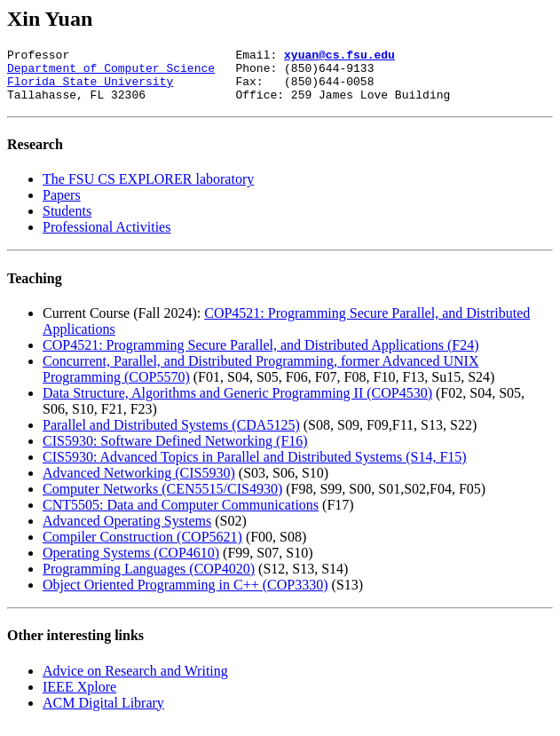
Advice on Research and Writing (135, 681)
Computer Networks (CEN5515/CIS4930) (162, 499)
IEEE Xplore (79, 697)
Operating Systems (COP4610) (131, 563)
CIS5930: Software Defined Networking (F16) (175, 451)
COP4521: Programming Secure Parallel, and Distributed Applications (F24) (261, 356)
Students (67, 222)
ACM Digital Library (103, 713)
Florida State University (90, 89)
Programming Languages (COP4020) (149, 579)
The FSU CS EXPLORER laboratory (148, 190)
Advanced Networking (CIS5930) (139, 483)
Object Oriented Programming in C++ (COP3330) (185, 595)
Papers (62, 206)
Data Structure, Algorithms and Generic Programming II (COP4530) (237, 404)
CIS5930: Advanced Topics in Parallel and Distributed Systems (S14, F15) (255, 467)
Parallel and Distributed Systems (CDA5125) (171, 435)
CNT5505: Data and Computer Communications (181, 515)
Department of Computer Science (111, 73)
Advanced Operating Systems (127, 531)
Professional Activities (106, 237)
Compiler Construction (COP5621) (142, 547)
